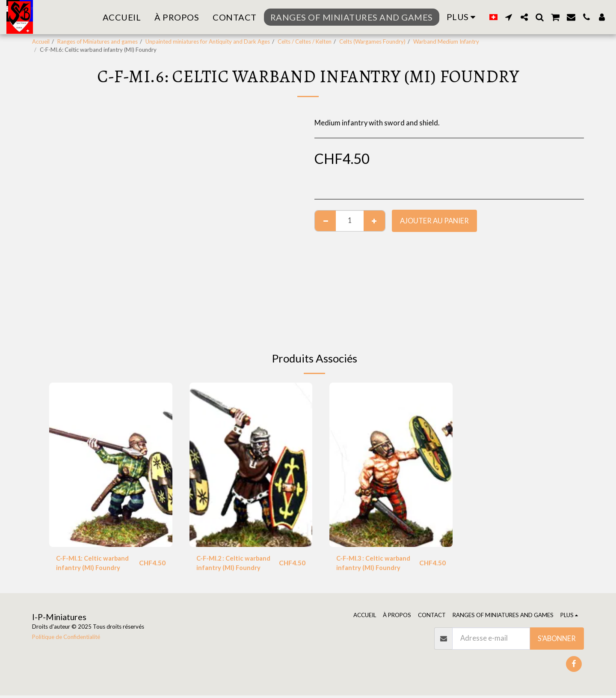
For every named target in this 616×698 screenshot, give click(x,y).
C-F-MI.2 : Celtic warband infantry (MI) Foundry (237, 564)
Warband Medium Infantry (446, 42)
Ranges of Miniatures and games (98, 42)
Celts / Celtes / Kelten (305, 42)
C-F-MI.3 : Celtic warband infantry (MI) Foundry (377, 564)
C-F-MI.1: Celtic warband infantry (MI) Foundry (96, 564)
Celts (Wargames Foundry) (372, 42)
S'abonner (557, 641)
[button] (509, 17)
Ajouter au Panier (434, 221)
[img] (111, 465)
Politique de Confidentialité (66, 639)
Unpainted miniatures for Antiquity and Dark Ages (208, 42)
